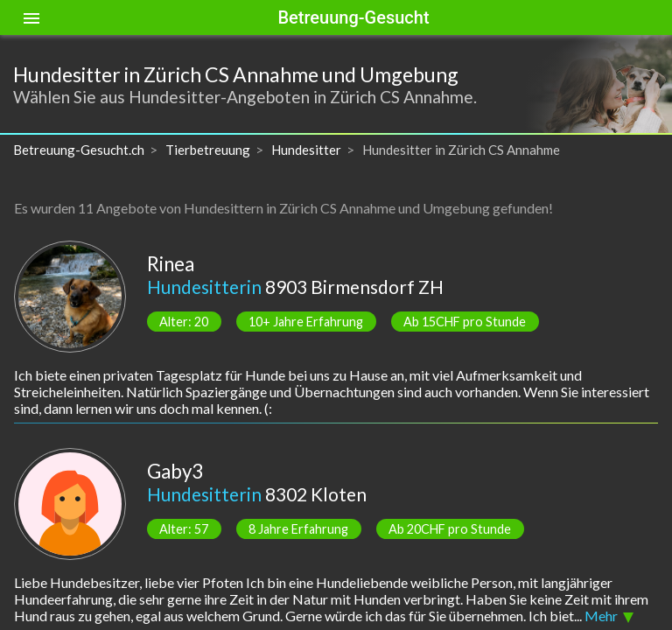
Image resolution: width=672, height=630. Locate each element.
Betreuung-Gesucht (353, 17)
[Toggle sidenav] (31, 17)
